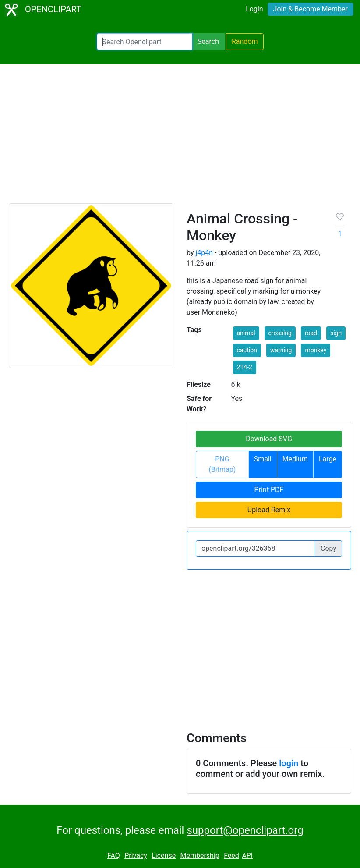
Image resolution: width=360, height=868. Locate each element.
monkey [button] (316, 350)
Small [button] (263, 459)
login (289, 763)
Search (208, 41)
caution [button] (247, 350)
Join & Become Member (311, 9)
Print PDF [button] (269, 490)
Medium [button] (295, 459)
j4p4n (204, 253)
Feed (231, 856)
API (247, 856)
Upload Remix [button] (269, 510)
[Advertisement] (180, 138)
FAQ (114, 856)
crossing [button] (280, 333)
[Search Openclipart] (145, 42)
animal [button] (246, 333)
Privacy (136, 856)
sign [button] (336, 333)
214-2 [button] (245, 367)
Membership (199, 856)
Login (254, 9)
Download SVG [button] (269, 439)
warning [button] (281, 350)
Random (245, 41)
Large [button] (328, 459)
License (164, 856)
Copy (328, 548)
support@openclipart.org (245, 830)
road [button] (311, 333)
